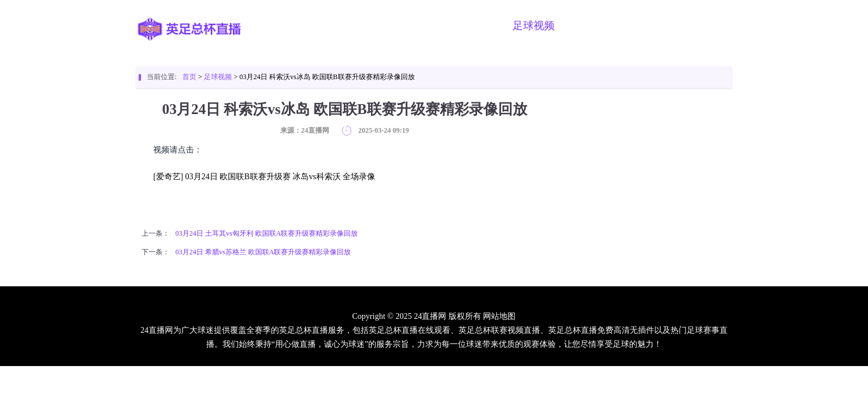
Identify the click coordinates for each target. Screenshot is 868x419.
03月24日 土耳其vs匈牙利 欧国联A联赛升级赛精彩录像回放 (267, 233)
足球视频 (534, 26)
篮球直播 (474, 26)
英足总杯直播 (345, 26)
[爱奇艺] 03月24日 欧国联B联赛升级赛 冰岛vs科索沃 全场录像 (264, 177)
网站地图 (499, 316)
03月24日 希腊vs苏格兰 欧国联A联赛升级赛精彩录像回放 (263, 252)
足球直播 (415, 26)
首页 (285, 26)
